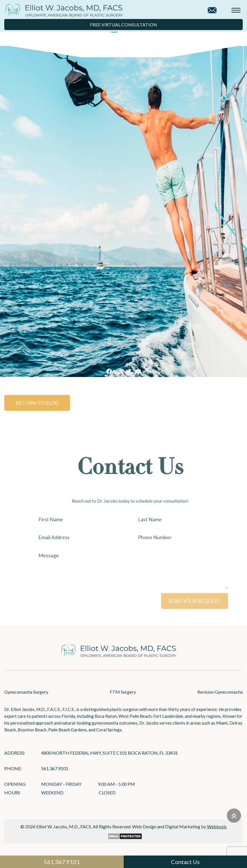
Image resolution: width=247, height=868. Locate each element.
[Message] (139, 569)
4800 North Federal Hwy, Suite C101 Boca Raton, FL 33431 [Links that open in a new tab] (109, 753)
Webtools (217, 826)
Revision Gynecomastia (220, 692)
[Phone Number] (189, 537)
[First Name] (89, 519)
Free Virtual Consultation (123, 25)
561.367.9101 (55, 768)
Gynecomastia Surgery (26, 692)
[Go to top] (234, 816)
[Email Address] (89, 537)
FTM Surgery (123, 692)
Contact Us (185, 862)
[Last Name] (189, 519)
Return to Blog (33, 403)
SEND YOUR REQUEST (203, 601)
